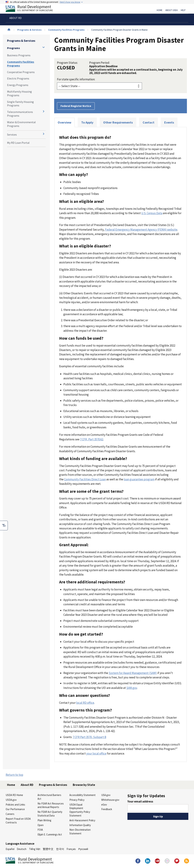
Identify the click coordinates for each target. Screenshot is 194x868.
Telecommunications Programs (20, 114)
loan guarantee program (139, 479)
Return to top (14, 775)
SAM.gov (132, 688)
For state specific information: (76, 79)
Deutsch (22, 849)
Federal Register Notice (76, 106)
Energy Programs (18, 85)
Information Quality (80, 825)
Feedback (107, 809)
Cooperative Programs (21, 72)
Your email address (140, 801)
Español (10, 849)
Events (169, 122)
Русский (83, 849)
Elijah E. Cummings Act (50, 834)
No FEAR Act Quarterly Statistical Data (50, 814)
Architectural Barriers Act (49, 797)
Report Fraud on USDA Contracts (18, 821)
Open (41, 825)
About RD (27, 785)
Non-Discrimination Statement (80, 832)
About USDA (172, 10)
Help (183, 10)
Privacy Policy (77, 800)
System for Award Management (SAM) (133, 673)
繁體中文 (48, 849)
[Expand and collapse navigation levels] (44, 47)
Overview (65, 122)
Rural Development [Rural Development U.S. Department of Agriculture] (32, 9)
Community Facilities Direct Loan (85, 479)
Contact (149, 122)
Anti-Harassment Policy (82, 820)
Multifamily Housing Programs (19, 93)
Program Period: (99, 63)
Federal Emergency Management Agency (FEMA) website (141, 230)
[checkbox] (4, 526)
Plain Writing (44, 820)
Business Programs (19, 55)
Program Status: (67, 63)
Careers (10, 814)
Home (159, 10)
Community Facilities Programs (66, 30)
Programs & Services (29, 30)
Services (12, 135)
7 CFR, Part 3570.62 (92, 439)
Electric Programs (18, 78)
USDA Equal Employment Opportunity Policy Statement (80, 810)
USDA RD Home (14, 795)
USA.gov (106, 795)
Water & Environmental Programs (21, 124)
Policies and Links (15, 805)
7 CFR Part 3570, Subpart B (89, 737)
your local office (96, 753)
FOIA (40, 830)
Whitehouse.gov (110, 800)
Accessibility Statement (82, 795)
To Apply (87, 122)
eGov (104, 805)
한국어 (60, 849)
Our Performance (15, 809)
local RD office (85, 703)
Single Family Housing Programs (20, 104)
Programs (14, 48)
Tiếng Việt (35, 849)
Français (71, 849)
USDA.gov (11, 800)
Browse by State (84, 785)
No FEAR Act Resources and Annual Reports (51, 805)
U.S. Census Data (152, 213)
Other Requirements (118, 122)
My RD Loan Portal (18, 143)
